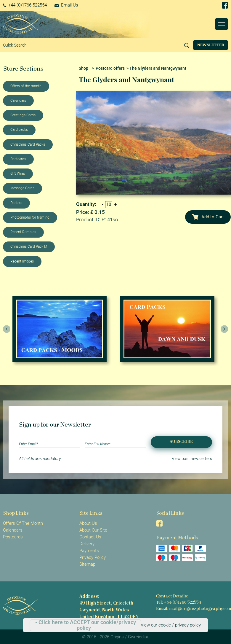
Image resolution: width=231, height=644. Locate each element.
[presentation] (7, 329)
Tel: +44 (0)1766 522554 (179, 603)
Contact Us (90, 537)
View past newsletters (192, 459)
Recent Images (22, 261)
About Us (88, 523)
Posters (16, 203)
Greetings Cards (23, 115)
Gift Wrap (18, 174)
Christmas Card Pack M (29, 247)
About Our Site (93, 530)
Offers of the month (26, 86)
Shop (84, 68)
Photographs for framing (30, 217)
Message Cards (22, 188)
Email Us (66, 5)
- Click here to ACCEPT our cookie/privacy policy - (86, 625)
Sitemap (87, 564)
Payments (89, 551)
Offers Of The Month (23, 523)
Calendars (18, 101)
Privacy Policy (93, 557)
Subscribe (181, 442)
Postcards (18, 159)
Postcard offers (110, 68)
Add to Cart (208, 217)
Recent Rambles (23, 232)
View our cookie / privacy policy (171, 625)
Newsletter (211, 45)
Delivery (87, 544)
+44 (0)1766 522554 (25, 5)
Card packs (19, 130)
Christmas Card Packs (28, 144)
